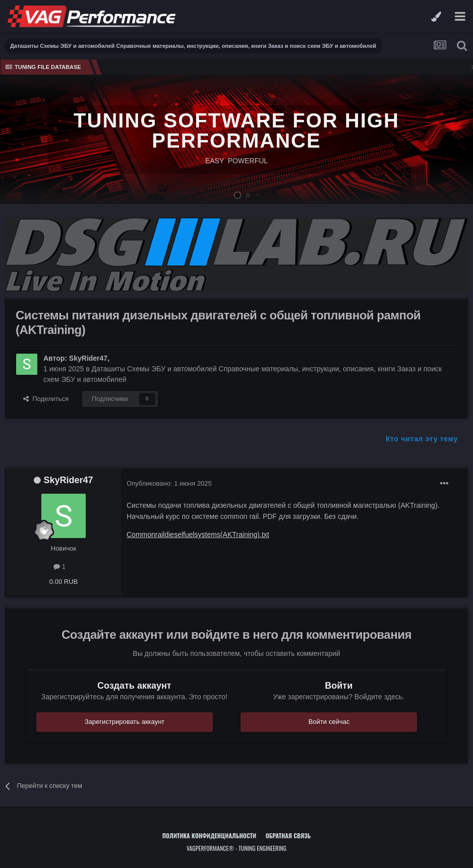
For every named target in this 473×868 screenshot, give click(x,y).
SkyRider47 (88, 358)
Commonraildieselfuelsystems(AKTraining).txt (198, 535)
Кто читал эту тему (422, 439)
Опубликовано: (169, 483)
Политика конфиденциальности (209, 836)
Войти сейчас (329, 722)
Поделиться (46, 399)
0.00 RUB (64, 582)
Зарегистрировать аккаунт (125, 722)
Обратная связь (288, 836)
